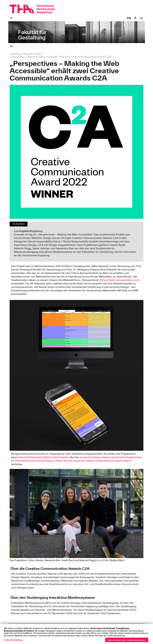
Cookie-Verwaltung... (14, 640)
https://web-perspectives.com (119, 280)
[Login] (135, 18)
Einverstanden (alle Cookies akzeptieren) (127, 640)
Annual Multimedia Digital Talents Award (43, 457)
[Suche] (142, 18)
